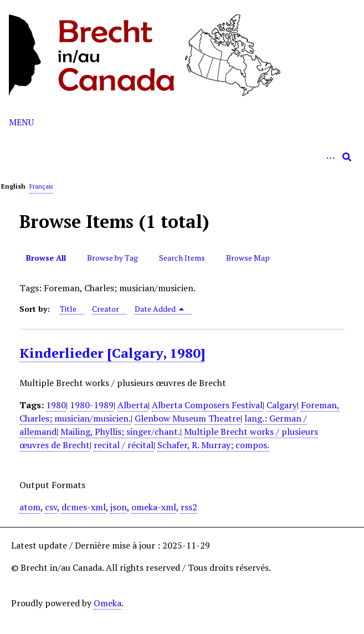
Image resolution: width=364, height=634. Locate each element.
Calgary (282, 405)
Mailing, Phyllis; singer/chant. (120, 432)
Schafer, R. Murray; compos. (213, 445)
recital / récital (124, 445)
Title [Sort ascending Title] (68, 309)
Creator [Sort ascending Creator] (106, 309)
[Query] (182, 157)
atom (30, 507)
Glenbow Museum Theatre (188, 418)
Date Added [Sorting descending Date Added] (160, 309)
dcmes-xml (84, 507)
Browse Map (248, 258)
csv (51, 507)
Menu (21, 122)
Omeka (107, 603)
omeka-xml (154, 507)
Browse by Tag (112, 258)
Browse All (46, 258)
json (119, 507)
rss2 (189, 507)
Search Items (182, 258)
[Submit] (347, 157)
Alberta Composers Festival (207, 405)
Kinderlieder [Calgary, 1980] (112, 353)
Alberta (133, 405)
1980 (56, 405)
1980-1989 (92, 405)
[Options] (330, 157)
